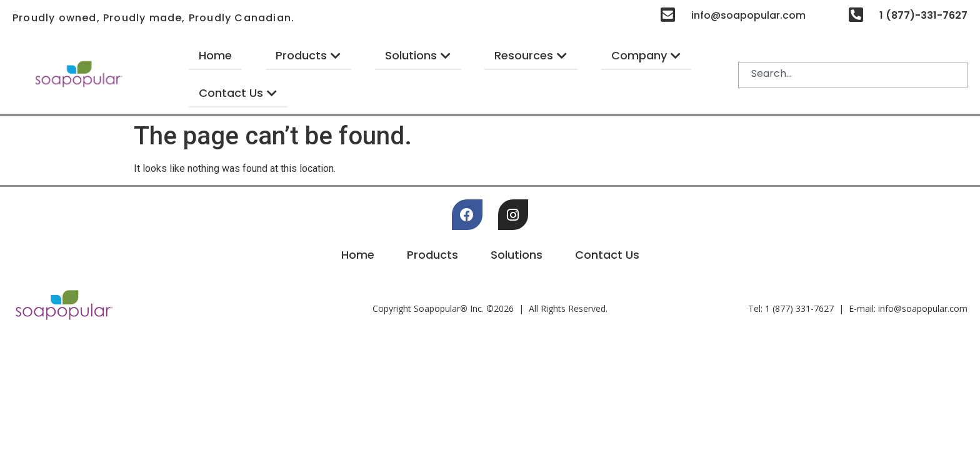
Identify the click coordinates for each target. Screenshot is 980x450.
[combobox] (853, 75)
